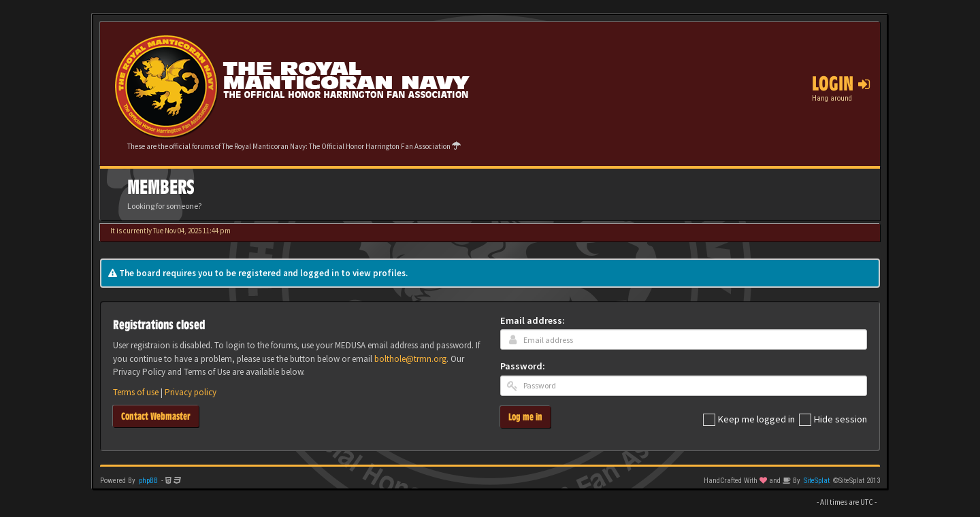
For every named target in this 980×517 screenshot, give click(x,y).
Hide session (833, 420)
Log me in (525, 417)
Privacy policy (191, 392)
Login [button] (841, 84)
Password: (523, 366)
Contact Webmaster (156, 416)
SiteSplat (817, 481)
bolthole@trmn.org (410, 359)
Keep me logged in (749, 420)
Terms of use (136, 392)
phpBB (148, 481)
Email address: (533, 320)
